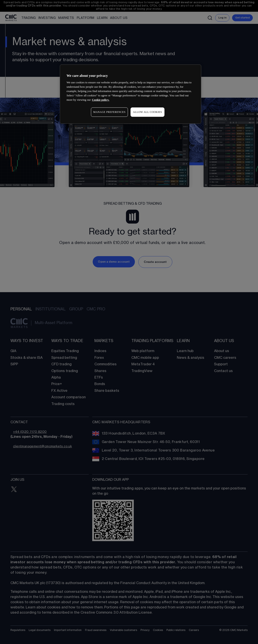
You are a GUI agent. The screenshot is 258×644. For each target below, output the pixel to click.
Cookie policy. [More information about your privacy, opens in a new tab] (101, 100)
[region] (131, 94)
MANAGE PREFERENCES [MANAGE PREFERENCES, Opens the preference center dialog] (109, 112)
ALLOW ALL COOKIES (147, 112)
